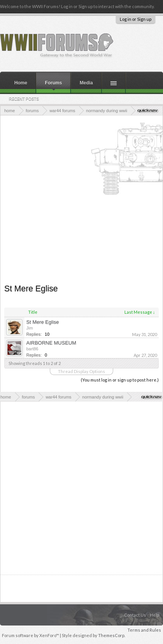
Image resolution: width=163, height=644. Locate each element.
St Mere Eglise (43, 322)
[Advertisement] (80, 199)
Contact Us (135, 615)
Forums (53, 83)
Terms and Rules (144, 630)
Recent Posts (24, 99)
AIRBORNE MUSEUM (51, 343)
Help (155, 615)
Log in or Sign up (136, 19)
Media (86, 83)
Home (21, 83)
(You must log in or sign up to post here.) (120, 380)
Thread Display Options (81, 371)
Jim (30, 328)
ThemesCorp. (112, 635)
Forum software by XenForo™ (31, 635)
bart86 (32, 349)
